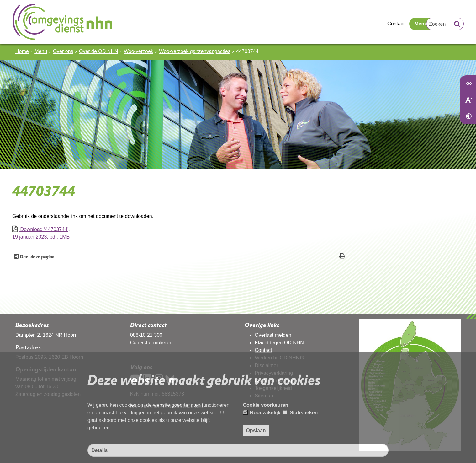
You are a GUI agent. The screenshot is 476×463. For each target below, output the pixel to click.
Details (99, 450)
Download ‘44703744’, (180, 234)
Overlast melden (273, 335)
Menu (421, 24)
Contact (396, 24)
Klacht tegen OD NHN (279, 343)
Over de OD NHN (98, 51)
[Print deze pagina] (342, 257)
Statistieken (300, 413)
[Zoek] (457, 25)
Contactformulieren (151, 343)
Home (22, 51)
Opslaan (256, 431)
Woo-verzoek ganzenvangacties (195, 51)
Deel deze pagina (37, 257)
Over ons (63, 51)
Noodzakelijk (262, 413)
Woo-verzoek (139, 51)
